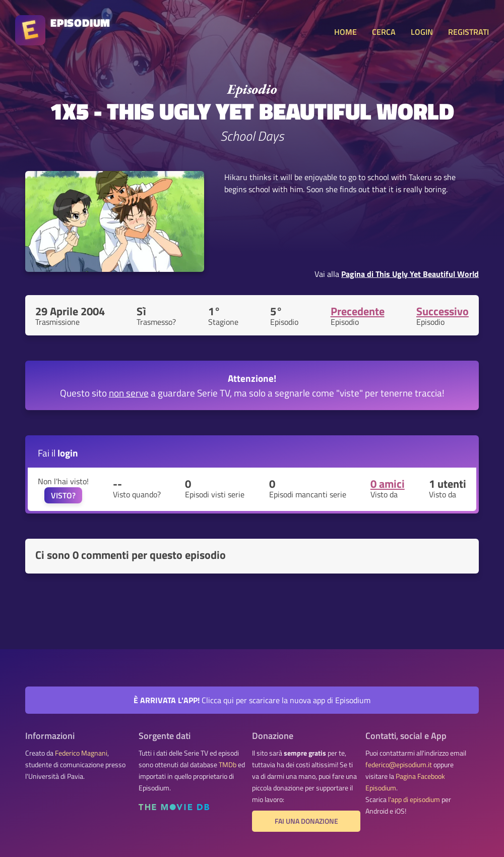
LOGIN (422, 32)
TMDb (228, 765)
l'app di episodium (414, 799)
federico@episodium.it (399, 765)
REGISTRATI (468, 32)
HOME (345, 32)
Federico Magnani (81, 753)
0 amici (388, 484)
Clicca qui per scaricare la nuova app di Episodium (252, 700)
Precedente (358, 311)
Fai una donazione (306, 821)
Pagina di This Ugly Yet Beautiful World (410, 274)
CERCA (384, 32)
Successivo (443, 311)
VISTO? (63, 495)
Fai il (58, 453)
